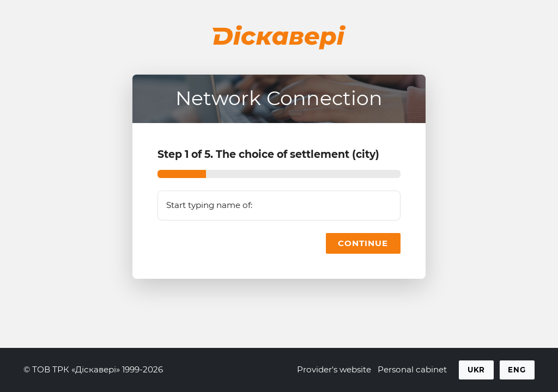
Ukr (477, 370)
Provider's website (334, 369)
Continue (363, 243)
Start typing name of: (209, 205)
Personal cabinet (412, 369)
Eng (517, 370)
